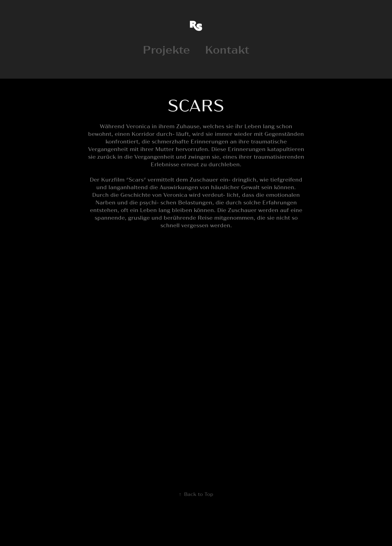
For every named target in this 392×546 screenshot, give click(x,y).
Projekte (166, 49)
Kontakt (227, 49)
